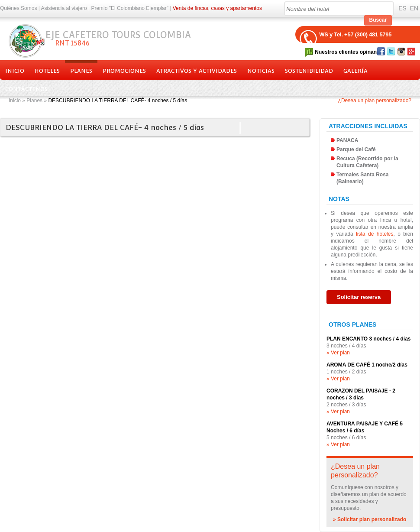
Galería (355, 71)
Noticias (261, 71)
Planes (81, 71)
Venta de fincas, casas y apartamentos (217, 8)
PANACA (347, 140)
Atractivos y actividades (197, 71)
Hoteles (47, 71)
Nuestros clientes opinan (346, 52)
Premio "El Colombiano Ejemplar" (130, 8)
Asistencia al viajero (64, 8)
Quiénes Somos (18, 8)
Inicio (15, 71)
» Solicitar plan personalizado (370, 519)
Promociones (124, 71)
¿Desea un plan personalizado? (375, 101)
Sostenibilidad (309, 71)
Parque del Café (356, 149)
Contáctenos (26, 89)
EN (414, 8)
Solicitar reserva (359, 297)
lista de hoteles (375, 234)
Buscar (378, 20)
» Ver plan (338, 353)
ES (402, 8)
